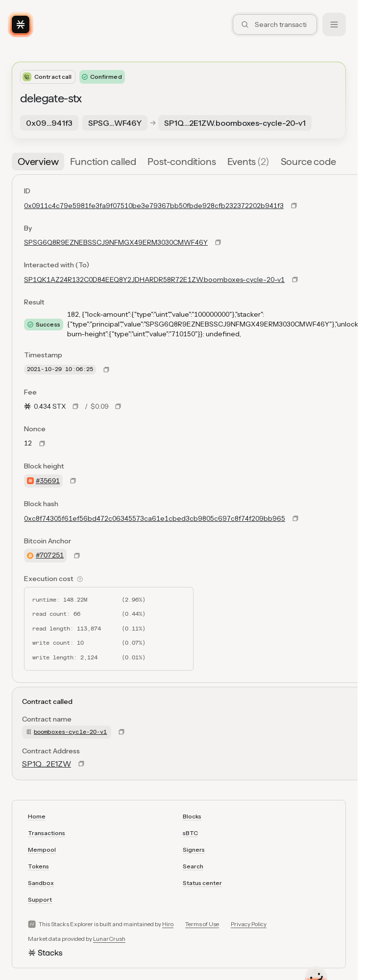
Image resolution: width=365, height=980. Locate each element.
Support (40, 899)
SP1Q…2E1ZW (47, 764)
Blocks (192, 816)
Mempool (42, 850)
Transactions (47, 833)
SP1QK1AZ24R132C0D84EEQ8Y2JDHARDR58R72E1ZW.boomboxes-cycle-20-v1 (154, 280)
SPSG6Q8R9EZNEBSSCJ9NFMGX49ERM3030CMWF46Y (116, 242)
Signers (194, 850)
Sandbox (41, 883)
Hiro (168, 924)
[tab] (38, 162)
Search (193, 866)
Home (37, 816)
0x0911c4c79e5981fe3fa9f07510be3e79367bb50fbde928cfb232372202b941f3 (154, 206)
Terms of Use (202, 924)
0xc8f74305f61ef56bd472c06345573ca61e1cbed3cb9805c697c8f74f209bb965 (155, 518)
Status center (202, 883)
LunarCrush (109, 939)
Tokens (38, 866)
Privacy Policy (249, 924)
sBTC (190, 833)
